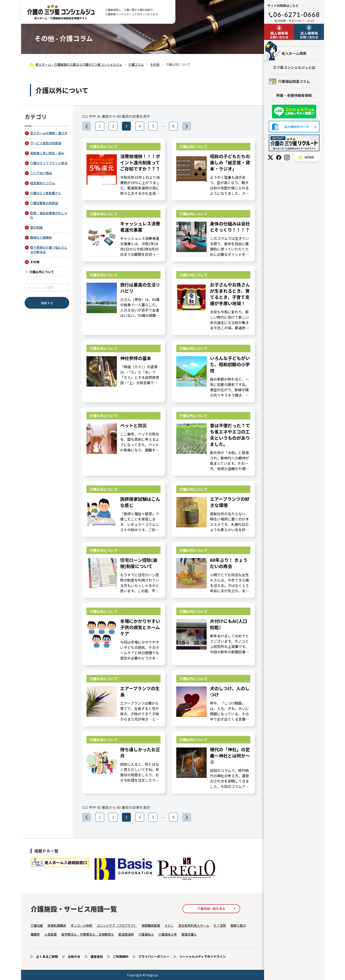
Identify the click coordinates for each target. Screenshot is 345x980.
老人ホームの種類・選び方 (49, 133)
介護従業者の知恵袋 (44, 203)
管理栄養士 (189, 934)
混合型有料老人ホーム (194, 925)
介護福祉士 (146, 934)
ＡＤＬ (169, 925)
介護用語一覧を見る (211, 908)
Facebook (279, 157)
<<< (91, 126)
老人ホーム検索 (294, 53)
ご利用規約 (121, 956)
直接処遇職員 (57, 925)
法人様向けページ (294, 127)
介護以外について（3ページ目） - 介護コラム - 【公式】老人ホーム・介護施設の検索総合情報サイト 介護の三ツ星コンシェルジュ (61, 12)
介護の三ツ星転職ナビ (46, 193)
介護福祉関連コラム (294, 81)
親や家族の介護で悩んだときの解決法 (49, 250)
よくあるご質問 (47, 956)
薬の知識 (36, 227)
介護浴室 (37, 925)
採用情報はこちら (294, 143)
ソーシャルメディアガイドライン (203, 956)
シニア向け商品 (41, 173)
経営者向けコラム (43, 183)
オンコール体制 (81, 925)
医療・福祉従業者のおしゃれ (49, 215)
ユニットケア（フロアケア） (117, 925)
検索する (47, 303)
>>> (191, 126)
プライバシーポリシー (154, 956)
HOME (307, 157)
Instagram (287, 157)
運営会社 (97, 956)
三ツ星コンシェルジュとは (294, 67)
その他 (35, 262)
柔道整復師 (126, 934)
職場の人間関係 (41, 237)
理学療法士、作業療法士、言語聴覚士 (88, 934)
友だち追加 (294, 112)
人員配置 (51, 934)
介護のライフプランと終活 (49, 163)
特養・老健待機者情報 (294, 95)
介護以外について (42, 272)
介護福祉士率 (168, 934)
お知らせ (74, 956)
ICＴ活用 (220, 925)
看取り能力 (238, 925)
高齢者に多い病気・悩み (47, 153)
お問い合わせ (279, 35)
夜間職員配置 (151, 925)
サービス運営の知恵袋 (46, 143)
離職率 (35, 934)
